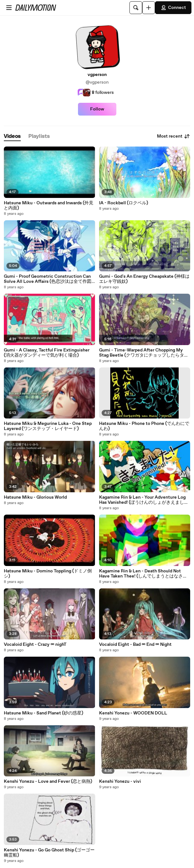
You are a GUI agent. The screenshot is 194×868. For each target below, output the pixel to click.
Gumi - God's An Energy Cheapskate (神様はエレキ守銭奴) (144, 279)
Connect (173, 8)
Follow (97, 109)
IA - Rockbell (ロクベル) (124, 203)
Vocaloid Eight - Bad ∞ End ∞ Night (135, 645)
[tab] (12, 136)
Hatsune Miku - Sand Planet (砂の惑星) (43, 713)
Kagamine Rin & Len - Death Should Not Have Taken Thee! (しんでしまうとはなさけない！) (143, 574)
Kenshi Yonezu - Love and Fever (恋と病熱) (48, 781)
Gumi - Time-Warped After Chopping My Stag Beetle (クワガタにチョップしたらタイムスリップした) (144, 353)
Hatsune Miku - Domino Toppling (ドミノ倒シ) (48, 574)
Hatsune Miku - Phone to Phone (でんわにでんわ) (144, 426)
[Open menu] (9, 8)
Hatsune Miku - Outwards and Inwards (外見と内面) (49, 206)
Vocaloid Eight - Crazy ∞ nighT (35, 645)
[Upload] (149, 8)
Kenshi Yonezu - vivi (120, 781)
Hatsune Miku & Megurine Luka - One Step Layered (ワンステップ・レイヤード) (48, 426)
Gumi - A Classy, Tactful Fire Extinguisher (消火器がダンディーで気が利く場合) (47, 353)
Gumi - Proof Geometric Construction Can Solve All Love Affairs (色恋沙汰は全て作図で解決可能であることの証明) (48, 279)
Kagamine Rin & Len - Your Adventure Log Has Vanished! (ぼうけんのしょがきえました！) (142, 500)
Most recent (174, 136)
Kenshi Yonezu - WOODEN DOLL (133, 713)
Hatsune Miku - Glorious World (35, 497)
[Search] (136, 8)
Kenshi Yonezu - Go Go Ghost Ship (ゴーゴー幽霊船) (49, 853)
